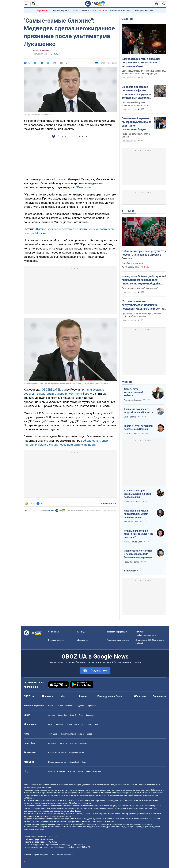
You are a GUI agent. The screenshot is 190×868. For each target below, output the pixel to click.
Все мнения (130, 571)
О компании (54, 632)
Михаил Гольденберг (133, 542)
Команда (81, 632)
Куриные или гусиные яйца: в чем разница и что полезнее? (139, 534)
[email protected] (58, 847)
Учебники (59, 724)
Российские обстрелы (121, 11)
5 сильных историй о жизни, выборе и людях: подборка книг (138, 494)
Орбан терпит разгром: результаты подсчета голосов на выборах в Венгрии (144, 255)
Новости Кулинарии (79, 743)
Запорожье (71, 706)
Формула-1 (91, 715)
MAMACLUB (74, 762)
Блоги (119, 696)
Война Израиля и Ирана (84, 11)
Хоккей (73, 715)
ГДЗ (50, 724)
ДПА (83, 724)
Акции (81, 734)
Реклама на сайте (56, 640)
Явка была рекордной (132, 263)
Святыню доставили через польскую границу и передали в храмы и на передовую (144, 72)
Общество (140, 696)
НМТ (97, 724)
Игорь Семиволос (132, 562)
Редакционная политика (44, 510)
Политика (48, 696)
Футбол (52, 715)
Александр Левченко (133, 400)
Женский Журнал (93, 771)
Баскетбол (62, 715)
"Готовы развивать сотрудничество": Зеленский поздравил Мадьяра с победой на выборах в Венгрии (143, 305)
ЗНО (90, 724)
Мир (63, 696)
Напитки (63, 743)
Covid (84, 762)
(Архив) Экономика (41, 50)
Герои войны (43, 11)
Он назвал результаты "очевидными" (140, 288)
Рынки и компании (57, 753)
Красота (71, 771)
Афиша (51, 771)
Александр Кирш (131, 522)
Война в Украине (61, 11)
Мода (80, 771)
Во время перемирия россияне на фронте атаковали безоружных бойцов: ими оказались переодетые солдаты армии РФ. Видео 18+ (137, 92)
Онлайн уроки (72, 724)
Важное (127, 19)
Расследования (106, 696)
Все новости (159, 696)
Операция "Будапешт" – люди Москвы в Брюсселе (139, 411)
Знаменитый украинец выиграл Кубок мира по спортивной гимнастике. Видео (137, 124)
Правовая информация (117, 632)
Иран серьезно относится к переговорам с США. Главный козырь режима (138, 554)
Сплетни (61, 771)
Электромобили (69, 734)
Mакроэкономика (76, 753)
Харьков (59, 706)
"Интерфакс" (84, 187)
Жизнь (83, 696)
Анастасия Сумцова (132, 502)
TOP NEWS (129, 211)
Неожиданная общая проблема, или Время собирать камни (136, 514)
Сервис (90, 734)
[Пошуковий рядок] (164, 4)
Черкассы (91, 706)
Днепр (81, 706)
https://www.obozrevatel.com (122, 785)
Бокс (81, 715)
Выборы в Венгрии (144, 11)
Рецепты (52, 743)
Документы (83, 640)
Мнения (127, 382)
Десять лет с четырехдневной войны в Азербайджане (134, 392)
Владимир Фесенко (132, 434)
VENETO (103, 11)
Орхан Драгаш (130, 417)
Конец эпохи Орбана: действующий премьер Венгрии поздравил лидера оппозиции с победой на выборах (144, 280)
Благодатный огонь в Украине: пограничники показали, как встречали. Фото (141, 62)
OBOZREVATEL (51, 390)
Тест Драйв (53, 734)
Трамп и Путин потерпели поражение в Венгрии (138, 428)
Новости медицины (57, 762)
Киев (50, 706)
